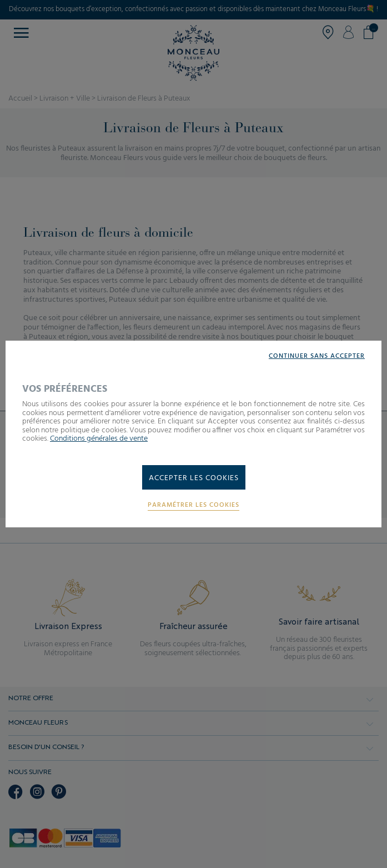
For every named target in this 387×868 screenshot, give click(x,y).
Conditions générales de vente (99, 439)
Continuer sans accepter (317, 356)
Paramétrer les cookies (193, 505)
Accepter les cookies (194, 478)
